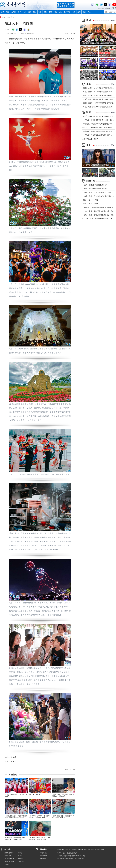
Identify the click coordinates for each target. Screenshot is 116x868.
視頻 (40, 12)
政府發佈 (67, 12)
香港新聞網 (44, 856)
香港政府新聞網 (9, 862)
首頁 (4, 17)
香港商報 (20, 859)
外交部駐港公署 (9, 859)
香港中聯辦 (8, 856)
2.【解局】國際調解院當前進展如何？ (95, 189)
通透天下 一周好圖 (34, 794)
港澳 (8, 12)
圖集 (45, 12)
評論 (55, 12)
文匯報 (20, 853)
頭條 (3, 12)
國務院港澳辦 (9, 853)
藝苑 (79, 12)
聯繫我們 (43, 859)
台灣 (20, 12)
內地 (25, 12)
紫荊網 (6, 864)
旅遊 (84, 12)
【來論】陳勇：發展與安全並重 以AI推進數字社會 (99, 99)
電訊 (50, 12)
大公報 (20, 856)
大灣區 (14, 12)
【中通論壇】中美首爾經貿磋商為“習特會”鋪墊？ (98, 131)
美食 (89, 12)
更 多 (113, 21)
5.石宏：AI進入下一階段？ (91, 200)
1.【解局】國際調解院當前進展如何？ (95, 185)
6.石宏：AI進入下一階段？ (91, 204)
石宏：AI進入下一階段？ (90, 139)
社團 (74, 12)
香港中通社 (44, 853)
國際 (30, 12)
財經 (35, 12)
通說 (61, 12)
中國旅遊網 (21, 862)
